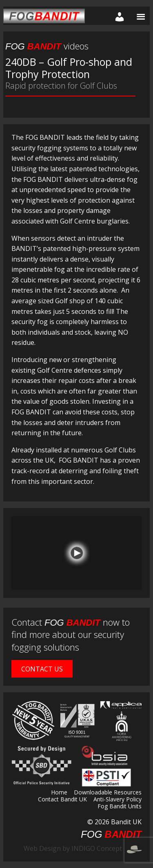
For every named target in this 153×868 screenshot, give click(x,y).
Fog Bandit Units (120, 807)
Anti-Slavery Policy (118, 800)
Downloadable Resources (108, 793)
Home (59, 793)
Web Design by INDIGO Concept (83, 848)
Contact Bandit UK (62, 800)
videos (47, 46)
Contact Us (42, 669)
